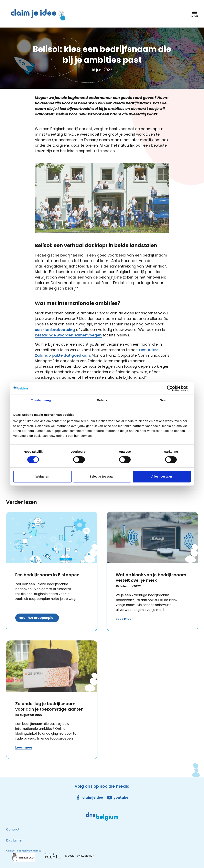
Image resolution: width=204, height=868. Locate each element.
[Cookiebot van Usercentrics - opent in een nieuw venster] (173, 388)
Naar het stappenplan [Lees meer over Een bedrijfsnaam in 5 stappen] (37, 618)
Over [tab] (163, 400)
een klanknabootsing (55, 330)
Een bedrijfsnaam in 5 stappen (47, 575)
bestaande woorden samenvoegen (68, 335)
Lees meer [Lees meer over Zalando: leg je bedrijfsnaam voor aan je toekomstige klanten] (24, 747)
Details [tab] (102, 400)
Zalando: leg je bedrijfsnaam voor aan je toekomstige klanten (49, 706)
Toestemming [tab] (41, 400)
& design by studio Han (80, 856)
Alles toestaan (162, 476)
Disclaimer (15, 840)
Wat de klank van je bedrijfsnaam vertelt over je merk (151, 578)
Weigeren (42, 476)
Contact (13, 829)
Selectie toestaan (102, 476)
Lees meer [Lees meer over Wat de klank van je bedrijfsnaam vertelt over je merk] (124, 619)
